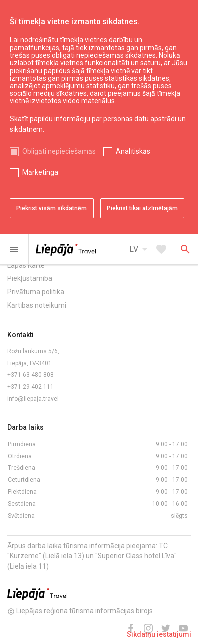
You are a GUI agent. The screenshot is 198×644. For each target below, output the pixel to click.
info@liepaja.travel (33, 399)
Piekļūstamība (30, 278)
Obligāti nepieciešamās (59, 151)
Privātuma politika (36, 292)
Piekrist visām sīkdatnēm (51, 208)
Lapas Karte (26, 265)
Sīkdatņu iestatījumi (159, 634)
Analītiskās (133, 151)
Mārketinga (40, 172)
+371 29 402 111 (31, 387)
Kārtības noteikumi (37, 305)
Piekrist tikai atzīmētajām (142, 208)
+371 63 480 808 (31, 375)
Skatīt (19, 119)
